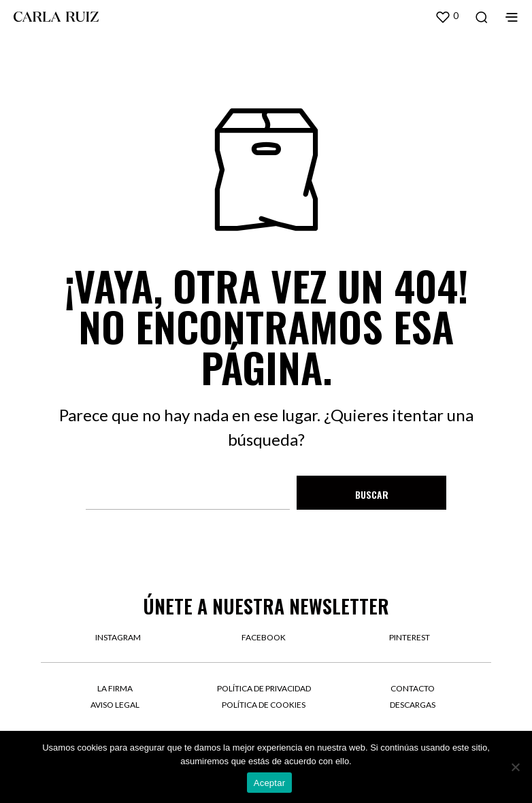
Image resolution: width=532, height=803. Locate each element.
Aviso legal (115, 705)
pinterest (410, 637)
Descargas (413, 705)
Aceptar (270, 783)
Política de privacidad (264, 688)
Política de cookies (264, 705)
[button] (447, 16)
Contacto (413, 688)
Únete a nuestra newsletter (266, 606)
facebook (264, 637)
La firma (115, 688)
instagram (118, 637)
